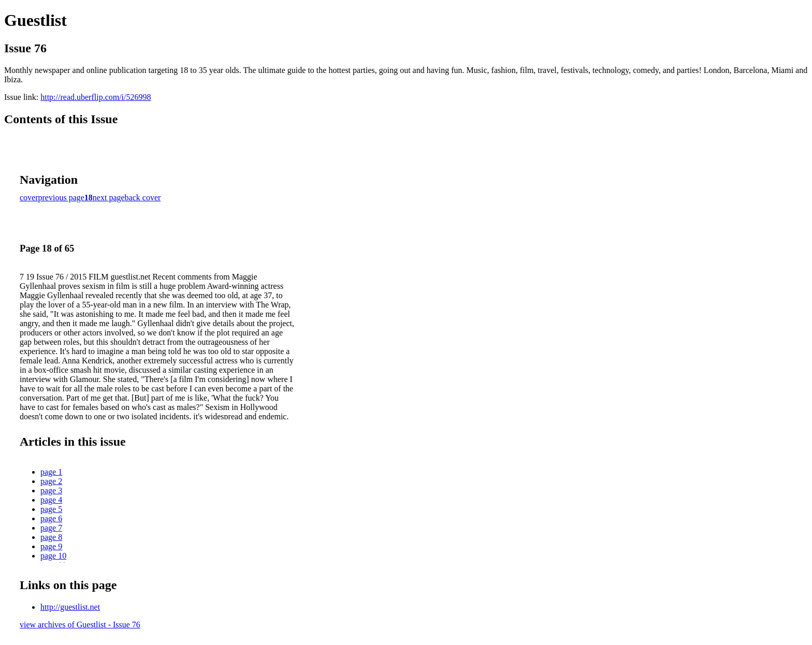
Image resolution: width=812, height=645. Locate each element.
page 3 (51, 490)
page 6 (51, 518)
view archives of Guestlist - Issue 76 (80, 625)
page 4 (51, 500)
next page (109, 197)
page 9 (51, 546)
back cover (143, 197)
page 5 (51, 509)
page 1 (51, 472)
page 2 (51, 481)
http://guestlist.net (70, 607)
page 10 (53, 556)
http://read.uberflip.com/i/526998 (96, 97)
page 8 (51, 537)
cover (29, 197)
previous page (61, 197)
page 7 (51, 528)
